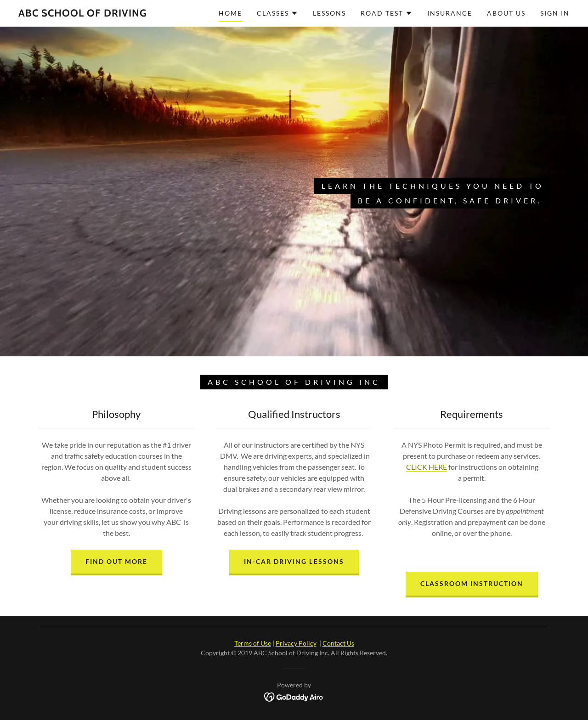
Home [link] (230, 13)
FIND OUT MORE (116, 561)
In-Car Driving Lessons (294, 561)
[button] (277, 13)
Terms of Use (253, 643)
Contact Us (338, 643)
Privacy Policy (296, 643)
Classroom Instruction (472, 583)
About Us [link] (506, 13)
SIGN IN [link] (555, 13)
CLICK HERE (427, 467)
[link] (83, 14)
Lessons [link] (329, 13)
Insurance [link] (450, 13)
